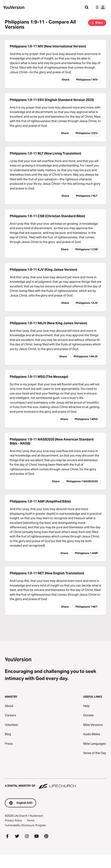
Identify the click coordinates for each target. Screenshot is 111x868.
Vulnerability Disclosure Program (25, 825)
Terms (31, 820)
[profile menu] (100, 7)
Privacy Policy (13, 820)
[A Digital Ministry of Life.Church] (55, 784)
